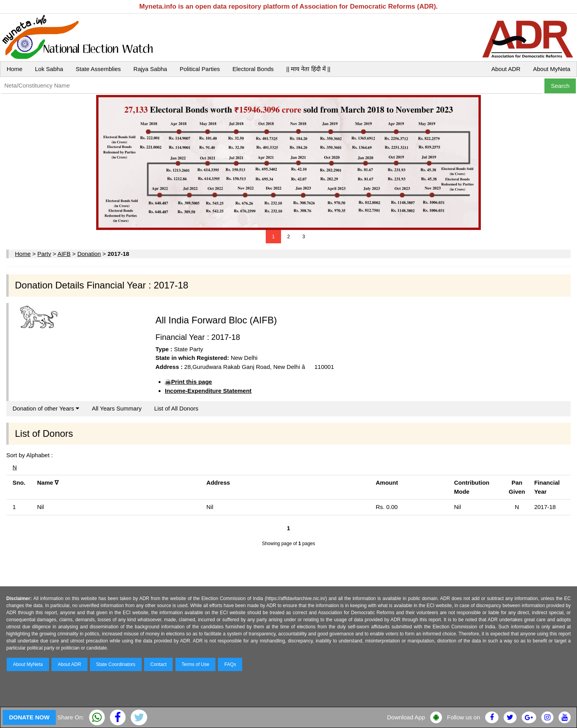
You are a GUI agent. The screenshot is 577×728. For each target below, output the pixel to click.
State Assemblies (98, 69)
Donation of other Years (46, 408)
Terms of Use (196, 664)
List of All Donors (176, 408)
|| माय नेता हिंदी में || (308, 69)
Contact (158, 664)
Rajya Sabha (150, 69)
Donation (89, 254)
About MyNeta (552, 69)
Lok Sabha (49, 69)
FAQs (230, 664)
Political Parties (200, 69)
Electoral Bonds (253, 69)
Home (15, 69)
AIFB (64, 254)
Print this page (192, 382)
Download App (406, 717)
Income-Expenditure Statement (208, 391)
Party (44, 254)
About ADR (506, 69)
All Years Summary (117, 408)
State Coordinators (116, 664)
